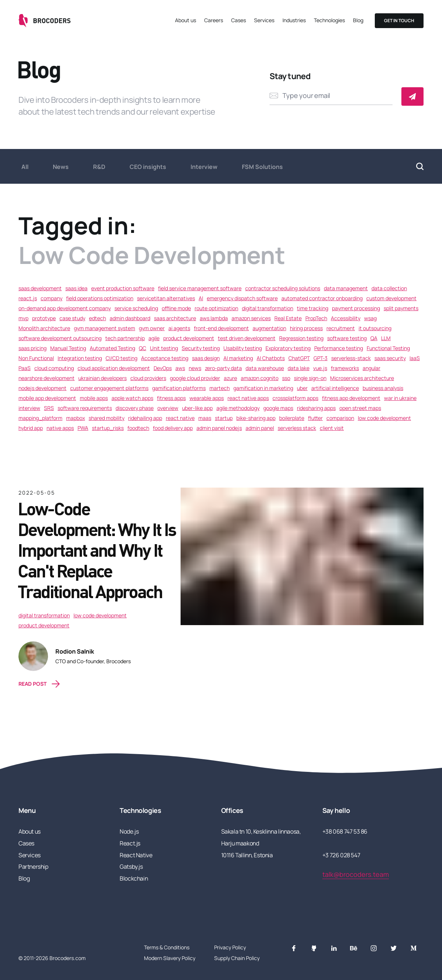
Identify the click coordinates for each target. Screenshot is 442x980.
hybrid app (31, 428)
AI (201, 298)
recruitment (341, 328)
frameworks (345, 368)
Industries (294, 20)
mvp (23, 318)
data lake (299, 368)
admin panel (260, 428)
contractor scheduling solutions (283, 288)
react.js (28, 298)
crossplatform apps (295, 398)
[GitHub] (314, 948)
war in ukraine (400, 398)
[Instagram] (374, 948)
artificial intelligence (335, 388)
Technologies (329, 20)
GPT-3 (321, 358)
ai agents (179, 328)
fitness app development (351, 398)
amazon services (251, 318)
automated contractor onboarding (322, 298)
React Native (136, 855)
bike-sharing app (256, 418)
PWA (83, 428)
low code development (384, 418)
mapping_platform (40, 418)
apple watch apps (132, 398)
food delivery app (173, 428)
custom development (391, 298)
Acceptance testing (165, 358)
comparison (340, 418)
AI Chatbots (271, 358)
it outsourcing (375, 328)
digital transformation (268, 308)
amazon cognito (260, 378)
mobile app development (47, 398)
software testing (347, 338)
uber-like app (197, 408)
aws (180, 368)
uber (302, 388)
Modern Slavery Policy (170, 958)
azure (230, 378)
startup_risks (108, 428)
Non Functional (36, 358)
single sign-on (310, 378)
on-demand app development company (65, 308)
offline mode (176, 308)
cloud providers (148, 378)
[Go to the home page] (45, 21)
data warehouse (265, 368)
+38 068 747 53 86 (345, 831)
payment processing (356, 308)
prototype (44, 318)
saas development (40, 288)
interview (29, 408)
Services (264, 20)
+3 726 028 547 (341, 855)
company (52, 298)
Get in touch (399, 21)
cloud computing (54, 368)
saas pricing (32, 348)
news (195, 368)
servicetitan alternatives (166, 298)
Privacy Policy (230, 947)
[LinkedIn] (334, 948)
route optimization (216, 308)
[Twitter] (394, 948)
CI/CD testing (121, 358)
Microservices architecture (362, 378)
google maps (278, 408)
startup (224, 418)
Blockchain (134, 878)
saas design (206, 358)
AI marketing (238, 358)
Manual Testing (68, 348)
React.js (130, 843)
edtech (97, 318)
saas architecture (175, 318)
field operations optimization (100, 298)
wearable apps (207, 398)
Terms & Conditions (167, 947)
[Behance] (354, 948)
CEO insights (148, 167)
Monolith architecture (44, 328)
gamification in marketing (263, 388)
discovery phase (135, 408)
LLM (386, 338)
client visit (332, 428)
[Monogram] (414, 948)
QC (143, 348)
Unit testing (164, 348)
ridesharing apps (316, 408)
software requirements (85, 408)
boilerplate (292, 418)
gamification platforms (179, 388)
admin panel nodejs (219, 428)
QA (374, 338)
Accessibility (346, 318)
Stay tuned (290, 76)
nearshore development (47, 378)
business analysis (383, 388)
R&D (99, 167)
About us (186, 20)
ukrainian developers (102, 378)
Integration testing (80, 358)
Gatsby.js (131, 867)
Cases (239, 20)
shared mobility (107, 418)
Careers (214, 20)
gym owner (152, 328)
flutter (315, 418)
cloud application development (114, 368)
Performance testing (339, 348)
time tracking (313, 308)
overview (168, 408)
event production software (123, 288)
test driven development (247, 338)
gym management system (104, 328)
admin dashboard (130, 318)
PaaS (25, 368)
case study (72, 318)
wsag (370, 318)
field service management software (200, 288)
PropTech (316, 318)
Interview (204, 167)
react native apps (248, 398)
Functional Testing (388, 348)
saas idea (76, 288)
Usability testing (243, 348)
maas (205, 418)
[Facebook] (294, 948)
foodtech (138, 428)
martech (220, 388)
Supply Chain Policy (237, 958)
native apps (60, 428)
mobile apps (94, 398)
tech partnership (125, 338)
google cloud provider (195, 378)
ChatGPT (299, 358)
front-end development (221, 328)
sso (286, 378)
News (61, 167)
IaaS (415, 358)
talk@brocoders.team (356, 874)
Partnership (33, 867)
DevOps (163, 368)
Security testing (201, 348)
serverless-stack (351, 358)
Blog (358, 20)
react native (180, 418)
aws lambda (214, 318)
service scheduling (136, 308)
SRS (49, 408)
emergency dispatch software (242, 298)
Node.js (129, 831)
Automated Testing (112, 348)
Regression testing (301, 338)
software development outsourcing (60, 338)
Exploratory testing (288, 348)
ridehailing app (145, 418)
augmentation (269, 328)
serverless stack (297, 428)
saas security (390, 358)
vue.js (320, 368)
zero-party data (223, 368)
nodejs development (42, 388)
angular (371, 368)
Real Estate (288, 318)
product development (189, 338)
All (25, 167)
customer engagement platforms (109, 388)
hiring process (306, 328)
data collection (389, 288)
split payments (401, 308)
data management (346, 288)
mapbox (76, 418)
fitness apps (171, 398)
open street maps (360, 408)
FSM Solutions (262, 167)
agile (154, 338)
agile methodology (238, 408)
